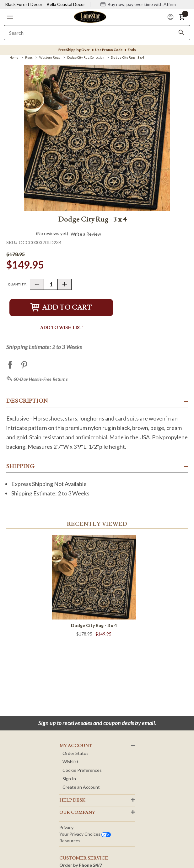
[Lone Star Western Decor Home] (90, 16)
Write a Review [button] (86, 234)
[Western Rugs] (50, 57)
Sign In (69, 779)
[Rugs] (29, 57)
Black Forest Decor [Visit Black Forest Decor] (24, 4)
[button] (10, 17)
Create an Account (81, 787)
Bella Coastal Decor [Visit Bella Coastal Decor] (66, 4)
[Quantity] (51, 284)
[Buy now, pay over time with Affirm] (138, 4)
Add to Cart (61, 308)
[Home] (14, 57)
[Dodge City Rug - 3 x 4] (127, 57)
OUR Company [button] (77, 813)
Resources (70, 841)
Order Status (75, 753)
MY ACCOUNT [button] (76, 746)
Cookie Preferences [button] (82, 770)
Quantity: (17, 284)
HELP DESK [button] (72, 800)
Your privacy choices (85, 834)
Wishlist (70, 762)
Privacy (66, 827)
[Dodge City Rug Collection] (86, 57)
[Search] (181, 33)
